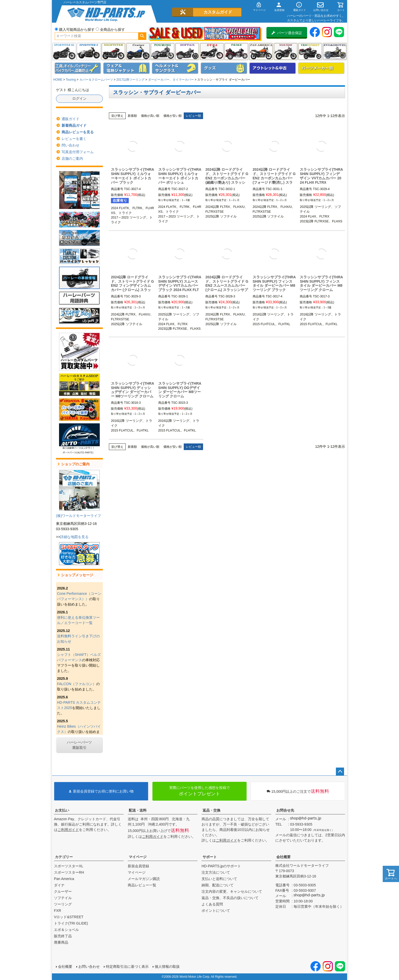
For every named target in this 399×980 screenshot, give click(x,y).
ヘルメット (175, 68)
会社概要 (283, 857)
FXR (58, 911)
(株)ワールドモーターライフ (79, 516)
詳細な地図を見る (74, 537)
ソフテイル (187, 52)
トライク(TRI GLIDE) (236, 52)
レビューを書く (74, 139)
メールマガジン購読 (144, 879)
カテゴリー (64, 857)
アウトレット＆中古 (273, 68)
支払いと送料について (219, 879)
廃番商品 (61, 942)
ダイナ (212, 52)
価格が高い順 (150, 116)
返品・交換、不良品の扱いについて (230, 898)
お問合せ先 (285, 810)
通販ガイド (70, 119)
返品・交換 (211, 810)
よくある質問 (212, 904)
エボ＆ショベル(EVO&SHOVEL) (335, 52)
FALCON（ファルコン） (77, 684)
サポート (210, 857)
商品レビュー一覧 (142, 885)
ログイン (79, 98)
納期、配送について (218, 885)
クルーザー (63, 891)
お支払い (62, 810)
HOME (58, 80)
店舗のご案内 (72, 158)
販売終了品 (63, 936)
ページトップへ (340, 772)
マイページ (138, 857)
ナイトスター (113, 52)
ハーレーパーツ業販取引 (79, 745)
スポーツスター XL (64, 52)
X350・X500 (286, 52)
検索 (142, 36)
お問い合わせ (89, 967)
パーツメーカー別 (321, 68)
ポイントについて (216, 911)
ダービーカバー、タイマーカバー (171, 80)
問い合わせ (70, 145)
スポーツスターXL (69, 866)
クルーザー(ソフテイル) (138, 52)
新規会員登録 (138, 866)
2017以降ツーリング (130, 80)
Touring (71, 80)
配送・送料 (138, 810)
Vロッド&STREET (69, 917)
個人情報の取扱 (167, 967)
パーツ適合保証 (287, 33)
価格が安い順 (173, 116)
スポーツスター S (89, 52)
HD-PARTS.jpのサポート (221, 866)
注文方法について (216, 872)
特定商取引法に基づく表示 (127, 967)
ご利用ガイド (68, 830)
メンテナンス (78, 68)
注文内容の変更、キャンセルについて (232, 891)
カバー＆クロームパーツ (96, 80)
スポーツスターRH (69, 872)
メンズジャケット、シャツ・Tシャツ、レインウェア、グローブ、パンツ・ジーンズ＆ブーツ (126, 68)
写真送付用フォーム (78, 152)
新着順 (132, 116)
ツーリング (162, 52)
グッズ (224, 68)
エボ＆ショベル (66, 930)
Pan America (261, 52)
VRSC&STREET (310, 52)
